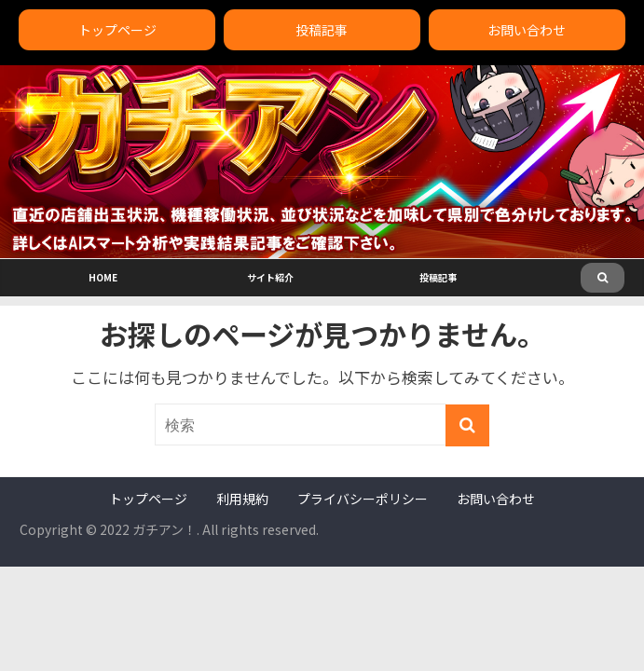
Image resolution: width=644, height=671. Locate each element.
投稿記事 (322, 30)
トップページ (117, 30)
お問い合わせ (527, 30)
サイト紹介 (270, 277)
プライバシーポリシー (363, 499)
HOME (103, 277)
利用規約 (242, 499)
